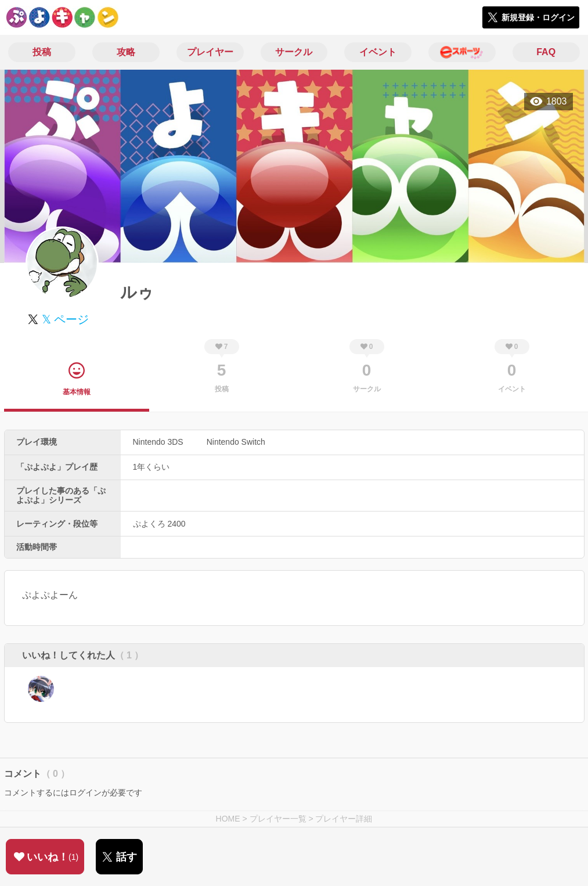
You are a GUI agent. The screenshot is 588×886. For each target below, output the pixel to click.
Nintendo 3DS (158, 442)
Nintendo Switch (236, 442)
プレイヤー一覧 (278, 819)
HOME (228, 819)
